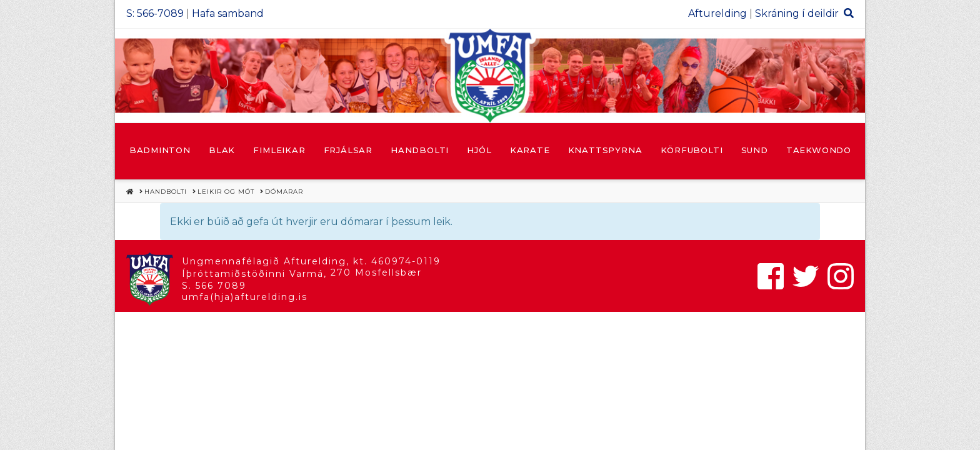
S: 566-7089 (155, 13)
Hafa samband (228, 13)
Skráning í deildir (797, 13)
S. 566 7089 (214, 286)
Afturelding (717, 13)
